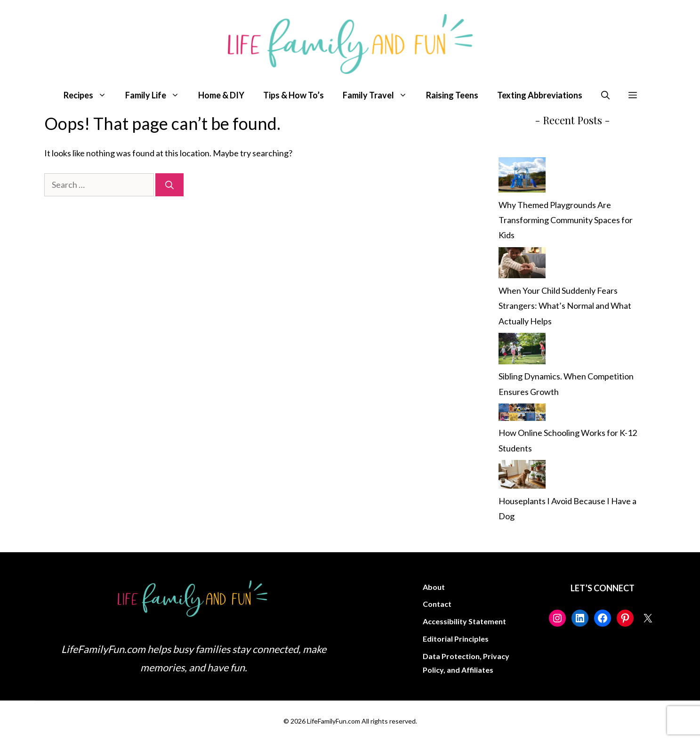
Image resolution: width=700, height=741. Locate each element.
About (434, 587)
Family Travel (380, 95)
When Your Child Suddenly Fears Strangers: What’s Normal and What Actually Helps (565, 306)
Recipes (90, 95)
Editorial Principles (456, 639)
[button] (605, 95)
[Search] (169, 185)
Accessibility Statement (464, 621)
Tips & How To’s (294, 95)
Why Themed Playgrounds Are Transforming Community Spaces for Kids (566, 220)
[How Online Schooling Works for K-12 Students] (522, 414)
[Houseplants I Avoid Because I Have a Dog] (522, 477)
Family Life (157, 95)
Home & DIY (221, 95)
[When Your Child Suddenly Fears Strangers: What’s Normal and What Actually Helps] (522, 265)
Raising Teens (452, 95)
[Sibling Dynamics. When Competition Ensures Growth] (522, 351)
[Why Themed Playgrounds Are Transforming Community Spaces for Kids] (522, 177)
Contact (437, 604)
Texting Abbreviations (540, 95)
